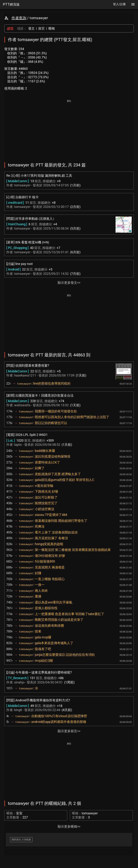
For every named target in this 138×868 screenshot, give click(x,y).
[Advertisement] (69, 128)
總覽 (10, 28)
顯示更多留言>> (69, 731)
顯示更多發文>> (69, 283)
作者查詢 (19, 18)
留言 (42, 28)
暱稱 (52, 28)
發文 (31, 28)
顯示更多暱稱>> (69, 826)
